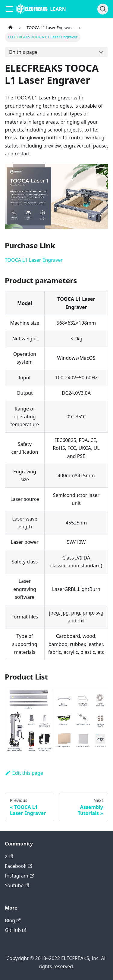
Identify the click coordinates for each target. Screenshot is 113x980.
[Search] (103, 9)
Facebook (18, 866)
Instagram (19, 876)
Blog (13, 920)
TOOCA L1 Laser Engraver (34, 260)
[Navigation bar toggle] (9, 9)
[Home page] (11, 28)
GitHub (16, 930)
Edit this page (24, 773)
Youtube (17, 885)
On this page (23, 52)
